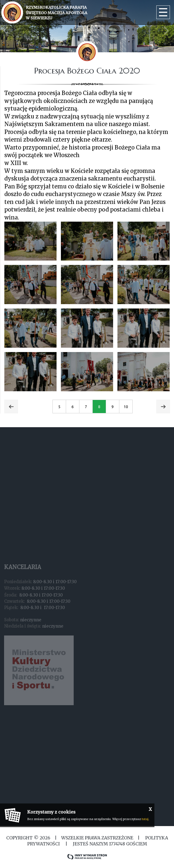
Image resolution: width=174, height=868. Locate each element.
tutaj (145, 819)
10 (126, 407)
